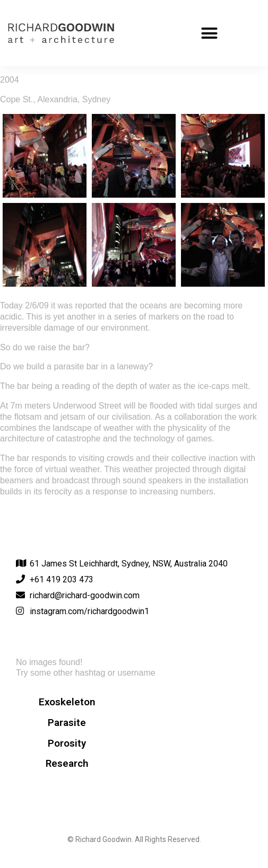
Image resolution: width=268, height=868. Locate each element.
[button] (210, 33)
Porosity (67, 743)
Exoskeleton (67, 702)
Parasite (67, 723)
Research (67, 764)
